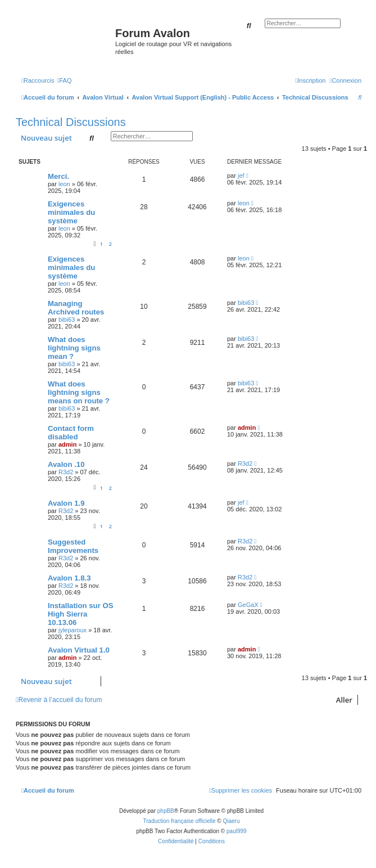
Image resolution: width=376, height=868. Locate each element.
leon (64, 184)
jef (241, 176)
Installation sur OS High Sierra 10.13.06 (81, 614)
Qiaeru (231, 821)
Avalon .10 (66, 464)
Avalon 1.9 (66, 503)
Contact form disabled (71, 433)
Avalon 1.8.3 (69, 578)
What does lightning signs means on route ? (79, 392)
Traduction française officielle (180, 821)
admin (67, 444)
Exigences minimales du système (71, 212)
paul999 (237, 831)
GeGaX (248, 605)
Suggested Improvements (73, 546)
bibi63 (67, 320)
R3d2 (66, 472)
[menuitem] (64, 80)
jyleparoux (73, 630)
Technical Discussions (71, 122)
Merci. (58, 176)
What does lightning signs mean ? (74, 348)
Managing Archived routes (76, 308)
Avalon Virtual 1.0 (79, 650)
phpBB (166, 811)
